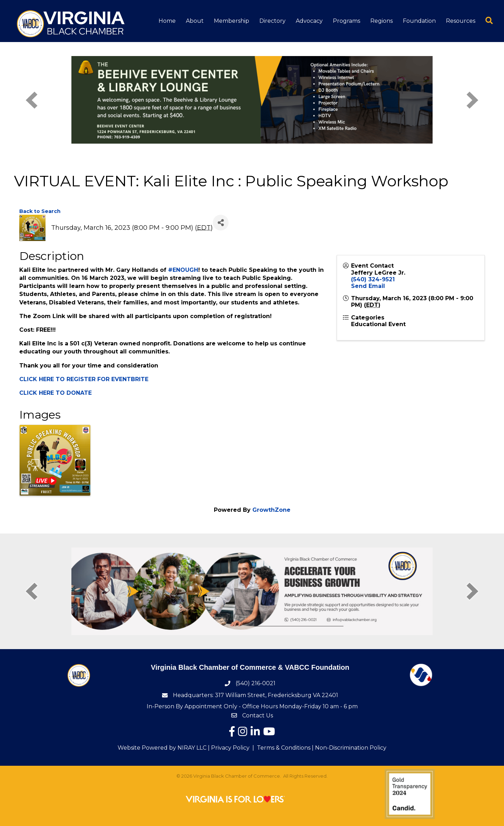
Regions (381, 21)
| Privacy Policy (228, 748)
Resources (461, 21)
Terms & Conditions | (285, 748)
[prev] (31, 100)
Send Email (368, 286)
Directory (272, 21)
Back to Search (40, 211)
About (195, 21)
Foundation (419, 21)
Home (167, 21)
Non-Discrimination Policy (351, 748)
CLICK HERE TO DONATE (55, 393)
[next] (472, 100)
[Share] (221, 223)
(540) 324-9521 (373, 279)
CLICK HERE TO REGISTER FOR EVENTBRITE (84, 379)
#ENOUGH (183, 270)
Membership (232, 21)
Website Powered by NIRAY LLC (162, 748)
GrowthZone (271, 510)
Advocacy (309, 21)
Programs (346, 21)
